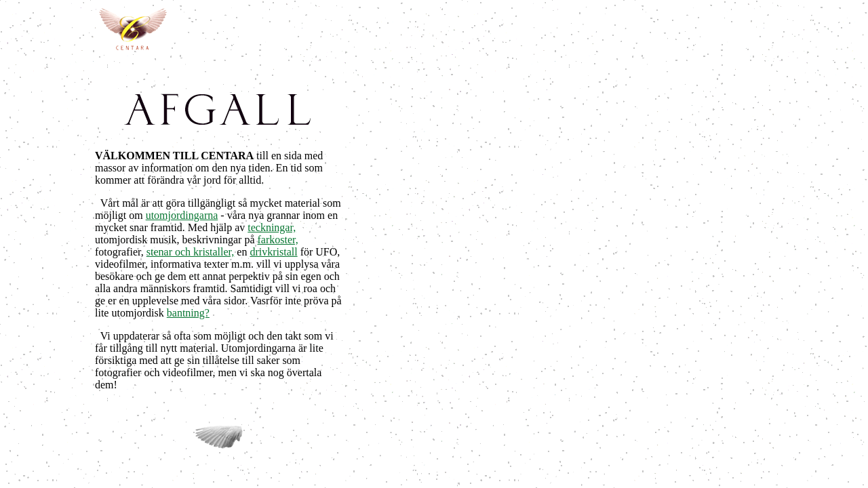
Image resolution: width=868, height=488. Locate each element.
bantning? (188, 313)
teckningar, (272, 227)
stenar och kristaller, (191, 252)
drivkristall (273, 252)
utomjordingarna (182, 215)
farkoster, (278, 240)
